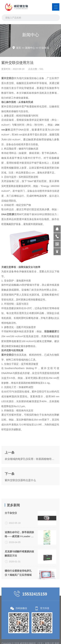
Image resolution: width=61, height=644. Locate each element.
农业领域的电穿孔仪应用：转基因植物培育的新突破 (30, 473)
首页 (19, 48)
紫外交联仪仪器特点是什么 (20, 495)
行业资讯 (44, 48)
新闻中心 (30, 48)
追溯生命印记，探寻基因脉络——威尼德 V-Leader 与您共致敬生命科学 (19, 565)
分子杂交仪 (11, 544)
